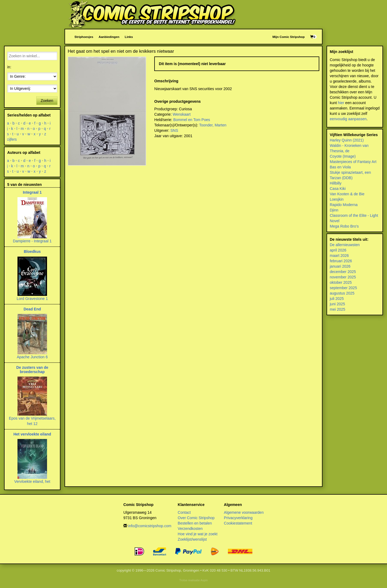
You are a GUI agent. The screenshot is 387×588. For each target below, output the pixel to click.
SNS (174, 130)
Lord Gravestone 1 (32, 299)
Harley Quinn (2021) (347, 140)
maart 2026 (339, 256)
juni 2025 (337, 304)
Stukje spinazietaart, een (350, 172)
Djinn (334, 210)
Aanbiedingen (109, 37)
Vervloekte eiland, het (32, 481)
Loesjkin (337, 199)
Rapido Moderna (344, 205)
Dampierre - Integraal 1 (32, 241)
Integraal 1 (32, 192)
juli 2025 (337, 299)
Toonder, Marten (213, 125)
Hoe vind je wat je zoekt (198, 534)
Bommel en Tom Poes (192, 120)
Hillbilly (336, 183)
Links (129, 37)
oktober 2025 (341, 282)
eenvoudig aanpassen (348, 119)
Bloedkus (32, 252)
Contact (184, 512)
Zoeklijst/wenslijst (192, 539)
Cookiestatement (238, 523)
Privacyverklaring (238, 518)
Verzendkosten (190, 529)
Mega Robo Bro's (344, 226)
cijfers (12, 139)
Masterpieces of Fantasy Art (353, 162)
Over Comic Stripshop (196, 518)
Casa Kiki (338, 189)
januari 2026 (340, 266)
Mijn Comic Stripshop (289, 37)
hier (341, 103)
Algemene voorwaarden (244, 512)
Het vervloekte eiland (32, 434)
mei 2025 (338, 309)
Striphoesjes (84, 37)
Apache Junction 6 (32, 357)
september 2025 (343, 288)
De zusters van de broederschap (32, 369)
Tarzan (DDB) (341, 178)
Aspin (204, 580)
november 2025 (343, 277)
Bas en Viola (340, 167)
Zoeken (47, 101)
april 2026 (338, 250)
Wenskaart (182, 114)
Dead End (32, 309)
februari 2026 (341, 261)
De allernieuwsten (345, 245)
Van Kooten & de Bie (347, 194)
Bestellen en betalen (195, 523)
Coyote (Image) (343, 156)
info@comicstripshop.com (150, 526)
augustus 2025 (342, 293)
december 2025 (343, 272)
